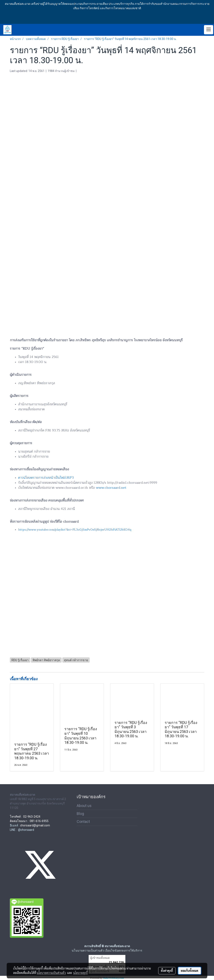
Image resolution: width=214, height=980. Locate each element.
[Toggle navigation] (209, 30)
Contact (83, 822)
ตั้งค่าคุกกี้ (167, 971)
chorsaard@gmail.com (35, 825)
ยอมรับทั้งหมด (190, 971)
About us (84, 806)
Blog (80, 814)
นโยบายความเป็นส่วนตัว (51, 973)
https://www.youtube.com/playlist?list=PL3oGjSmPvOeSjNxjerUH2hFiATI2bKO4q (75, 530)
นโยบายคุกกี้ (80, 973)
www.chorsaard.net (111, 488)
